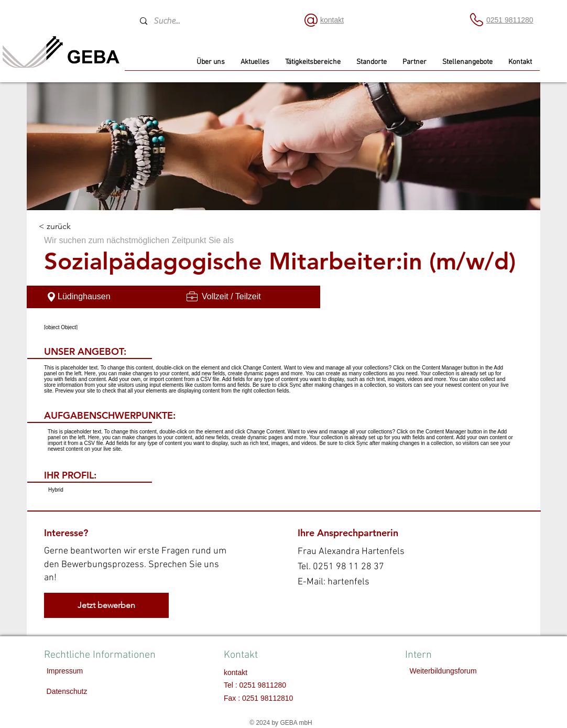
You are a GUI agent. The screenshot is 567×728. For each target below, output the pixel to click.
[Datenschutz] (67, 692)
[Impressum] (65, 671)
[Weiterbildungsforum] (443, 671)
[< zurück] (76, 227)
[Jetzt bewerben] (106, 605)
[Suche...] (212, 21)
